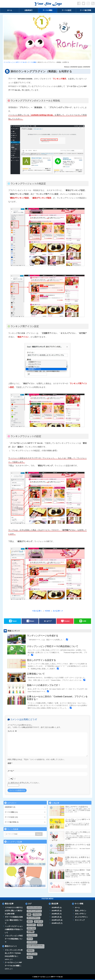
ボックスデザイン (34, 918)
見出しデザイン (81, 911)
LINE (84, 621)
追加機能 (31, 932)
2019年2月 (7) (57, 914)
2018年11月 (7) (57, 923)
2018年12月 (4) (57, 920)
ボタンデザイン (81, 914)
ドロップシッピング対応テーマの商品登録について (53, 646)
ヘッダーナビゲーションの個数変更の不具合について (14, 929)
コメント (12, 731)
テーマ (30, 939)
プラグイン (37, 914)
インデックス (32, 954)
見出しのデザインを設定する (41, 660)
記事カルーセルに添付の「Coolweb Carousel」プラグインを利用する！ (57, 698)
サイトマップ (80, 920)
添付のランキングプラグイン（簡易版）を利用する (25, 865)
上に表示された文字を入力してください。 (24, 783)
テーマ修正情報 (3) (12, 822)
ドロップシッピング (34, 907)
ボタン (30, 921)
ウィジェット (32, 935)
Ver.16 (40, 925)
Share (32, 621)
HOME (47, 611)
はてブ (49, 621)
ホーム (77, 908)
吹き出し (31, 950)
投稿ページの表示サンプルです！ (44, 685)
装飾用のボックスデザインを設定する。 (78, 845)
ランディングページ (34, 911)
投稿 (29, 914)
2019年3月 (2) (57, 911)
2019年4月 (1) (57, 908)
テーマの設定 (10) (11, 817)
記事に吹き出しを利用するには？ (25, 886)
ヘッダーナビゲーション (35, 946)
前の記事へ (38, 611)
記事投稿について (36, 674)
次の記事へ (57, 611)
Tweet (14, 621)
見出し (30, 957)
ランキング (38, 921)
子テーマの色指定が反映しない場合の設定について (14, 920)
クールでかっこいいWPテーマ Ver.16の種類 (78, 820)
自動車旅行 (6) (10, 807)
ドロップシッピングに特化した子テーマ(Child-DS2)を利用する (14, 953)
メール (11, 771)
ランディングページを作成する (43, 636)
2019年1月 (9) (57, 917)
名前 (10, 763)
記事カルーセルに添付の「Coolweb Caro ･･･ (78, 871)
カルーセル (31, 928)
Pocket (67, 621)
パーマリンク (32, 942)
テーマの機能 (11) (11, 812)
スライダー (31, 925)
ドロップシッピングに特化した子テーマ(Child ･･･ (78, 833)
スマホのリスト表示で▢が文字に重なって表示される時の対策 (14, 911)
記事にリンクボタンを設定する (77, 882)
